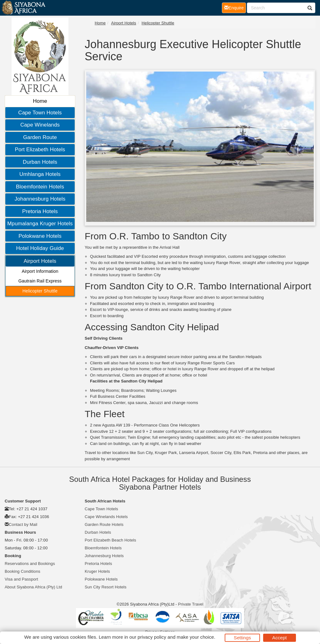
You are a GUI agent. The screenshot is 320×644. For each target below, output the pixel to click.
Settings (242, 638)
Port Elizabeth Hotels (40, 150)
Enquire (235, 7)
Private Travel (191, 604)
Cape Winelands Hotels (106, 517)
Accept (279, 638)
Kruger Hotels (97, 571)
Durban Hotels (40, 162)
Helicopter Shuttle (40, 291)
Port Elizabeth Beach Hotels (110, 540)
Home (40, 101)
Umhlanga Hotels (40, 174)
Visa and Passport (21, 579)
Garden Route (40, 137)
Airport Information (40, 271)
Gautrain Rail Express (40, 281)
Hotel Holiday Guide (40, 248)
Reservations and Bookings (30, 564)
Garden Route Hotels (104, 524)
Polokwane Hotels (40, 236)
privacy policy (152, 637)
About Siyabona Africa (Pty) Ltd (33, 587)
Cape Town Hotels (40, 113)
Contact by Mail (23, 524)
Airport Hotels (40, 261)
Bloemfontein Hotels (40, 187)
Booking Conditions (22, 571)
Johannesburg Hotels (40, 199)
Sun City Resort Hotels (106, 587)
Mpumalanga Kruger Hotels (40, 224)
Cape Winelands (40, 125)
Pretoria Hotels (40, 211)
